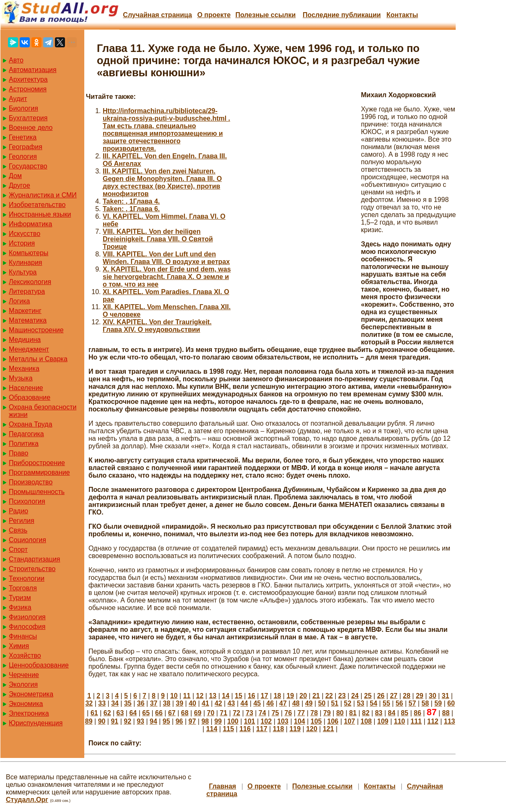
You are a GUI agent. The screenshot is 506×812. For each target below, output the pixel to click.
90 (102, 721)
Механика (24, 369)
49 (309, 703)
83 (379, 713)
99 (218, 721)
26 (381, 696)
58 (425, 703)
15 (239, 696)
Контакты (402, 15)
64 (133, 713)
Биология (23, 108)
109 (383, 721)
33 (102, 703)
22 (329, 696)
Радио (18, 511)
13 (213, 696)
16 (252, 696)
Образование (30, 397)
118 (279, 729)
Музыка (21, 378)
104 (300, 721)
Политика (24, 443)
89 (89, 721)
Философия (27, 627)
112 (433, 721)
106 (333, 721)
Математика (28, 320)
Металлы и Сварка (38, 359)
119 (295, 729)
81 (353, 713)
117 (262, 729)
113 (450, 721)
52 (348, 703)
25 (368, 696)
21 (316, 696)
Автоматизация (33, 70)
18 (278, 696)
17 (265, 696)
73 (249, 713)
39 (179, 703)
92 (127, 721)
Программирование (39, 472)
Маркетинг (25, 311)
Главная (222, 786)
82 (366, 713)
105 (316, 721)
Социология (27, 540)
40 (192, 703)
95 (166, 721)
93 (140, 721)
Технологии (27, 578)
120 (312, 729)
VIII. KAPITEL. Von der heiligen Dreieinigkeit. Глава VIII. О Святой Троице (158, 239)
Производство (31, 482)
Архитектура (28, 79)
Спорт (18, 550)
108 (366, 721)
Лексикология (30, 282)
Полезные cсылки (265, 15)
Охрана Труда (31, 424)
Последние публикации (342, 15)
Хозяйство (25, 656)
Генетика (23, 137)
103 (283, 721)
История (22, 243)
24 (355, 696)
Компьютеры (29, 253)
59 (438, 703)
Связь (18, 530)
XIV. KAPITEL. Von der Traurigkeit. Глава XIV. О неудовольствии (157, 326)
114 (212, 729)
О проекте (214, 15)
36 (141, 703)
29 (420, 696)
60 (451, 703)
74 (262, 713)
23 (342, 696)
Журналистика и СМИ (43, 195)
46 (270, 703)
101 (250, 721)
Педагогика (26, 434)
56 (400, 703)
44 (244, 703)
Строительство (32, 569)
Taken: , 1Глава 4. (131, 201)
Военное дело (31, 128)
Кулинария (25, 262)
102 (266, 721)
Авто (16, 60)
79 (327, 713)
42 (218, 703)
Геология (23, 156)
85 (405, 713)
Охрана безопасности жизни (43, 411)
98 (205, 721)
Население (26, 388)
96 (179, 721)
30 (433, 696)
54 (374, 703)
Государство (28, 166)
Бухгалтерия (28, 118)
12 (200, 696)
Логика (19, 301)
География (26, 147)
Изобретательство (37, 205)
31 (446, 696)
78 (314, 713)
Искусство (25, 234)
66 (159, 713)
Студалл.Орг (27, 800)
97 (192, 721)
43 (231, 703)
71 (223, 713)
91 (114, 721)
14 (226, 696)
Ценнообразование (39, 665)
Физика (20, 607)
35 (128, 703)
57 (413, 703)
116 (245, 729)
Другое (19, 185)
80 (340, 713)
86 (418, 713)
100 (233, 721)
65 (146, 713)
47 (283, 703)
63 (120, 713)
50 (322, 703)
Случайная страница (157, 15)
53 (361, 703)
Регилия (22, 521)
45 (257, 703)
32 (89, 703)
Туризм (20, 598)
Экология (23, 684)
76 (288, 713)
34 (115, 703)
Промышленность (37, 492)
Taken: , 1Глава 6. (131, 209)
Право (19, 453)
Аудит (18, 99)
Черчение (24, 675)
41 (205, 703)
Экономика (26, 704)
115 (228, 729)
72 (236, 713)
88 (446, 713)
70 (210, 713)
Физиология (27, 617)
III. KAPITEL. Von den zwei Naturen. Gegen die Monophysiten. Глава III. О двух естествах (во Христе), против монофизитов (162, 182)
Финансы (23, 636)
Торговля (23, 588)
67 (172, 713)
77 (301, 713)
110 (400, 721)
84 (392, 713)
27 (394, 696)
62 (107, 713)
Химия (19, 646)
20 (303, 696)
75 (275, 713)
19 (290, 696)
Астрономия (28, 89)
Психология (27, 501)
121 (328, 729)
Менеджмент (29, 349)
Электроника (29, 713)
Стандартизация (34, 559)
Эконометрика (31, 694)
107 (349, 721)
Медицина (25, 340)
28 (407, 696)
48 (296, 703)
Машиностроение (36, 330)
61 (94, 713)
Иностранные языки (40, 214)
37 (154, 703)
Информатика (30, 224)
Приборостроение (37, 463)
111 (416, 721)
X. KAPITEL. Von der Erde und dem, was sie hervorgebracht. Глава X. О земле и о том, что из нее (167, 277)
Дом (15, 176)
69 (198, 713)
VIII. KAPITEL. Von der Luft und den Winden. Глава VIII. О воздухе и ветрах (166, 258)
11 (187, 696)
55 (387, 703)
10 (174, 696)
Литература (27, 291)
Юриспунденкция (36, 723)
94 (153, 721)
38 (167, 703)
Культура (23, 272)
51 (335, 703)
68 (185, 713)
